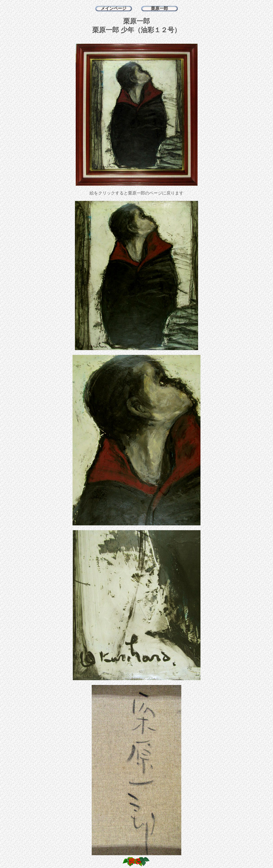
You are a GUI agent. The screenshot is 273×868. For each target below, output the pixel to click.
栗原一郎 (159, 8)
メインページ (114, 8)
